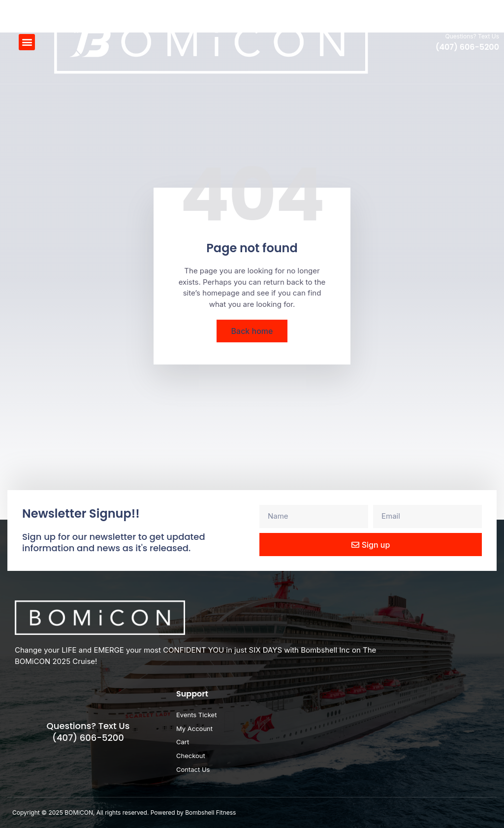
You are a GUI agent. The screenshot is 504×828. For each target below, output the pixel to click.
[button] (27, 42)
